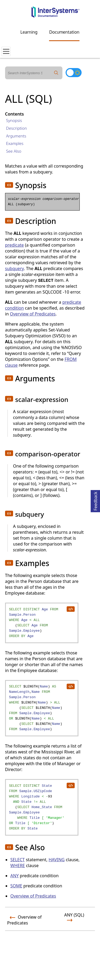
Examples (15, 143)
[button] (9, 185)
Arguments (16, 136)
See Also (14, 151)
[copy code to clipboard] (70, 609)
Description (17, 128)
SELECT (18, 860)
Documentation (64, 32)
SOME (16, 886)
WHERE (18, 866)
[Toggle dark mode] (74, 73)
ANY (15, 876)
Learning (29, 32)
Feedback (95, 500)
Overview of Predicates (33, 314)
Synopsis (14, 120)
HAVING (57, 860)
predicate (15, 245)
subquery (14, 268)
